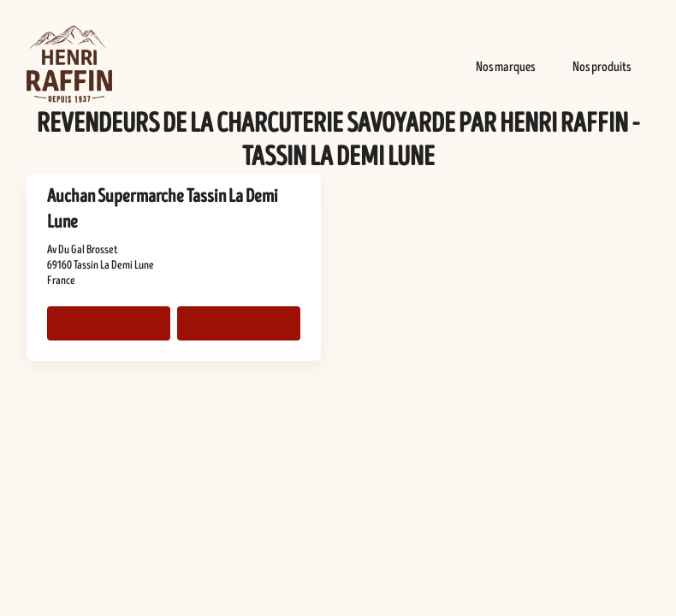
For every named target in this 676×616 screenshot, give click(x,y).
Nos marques (505, 67)
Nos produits (602, 67)
